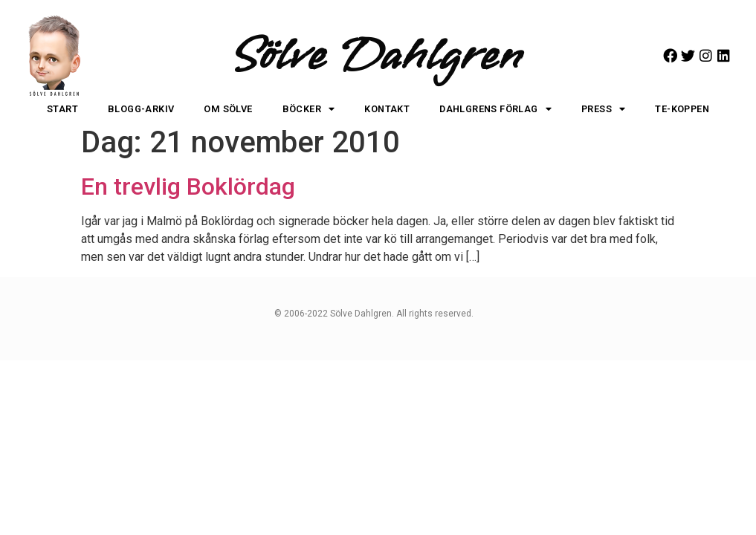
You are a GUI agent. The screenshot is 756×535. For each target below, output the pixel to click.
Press (603, 110)
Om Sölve (228, 109)
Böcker (309, 110)
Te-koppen (682, 109)
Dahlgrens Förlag (495, 110)
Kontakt (387, 109)
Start (62, 109)
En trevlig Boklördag (188, 187)
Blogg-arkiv (141, 109)
